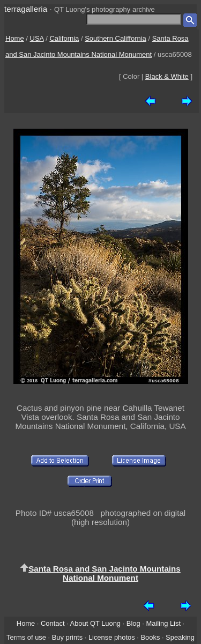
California (64, 38)
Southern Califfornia (116, 38)
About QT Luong (95, 623)
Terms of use (26, 637)
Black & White (167, 76)
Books (150, 637)
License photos (112, 637)
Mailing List (163, 623)
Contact (53, 623)
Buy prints (67, 637)
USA (37, 38)
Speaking (180, 637)
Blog (133, 623)
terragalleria (26, 9)
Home (15, 38)
